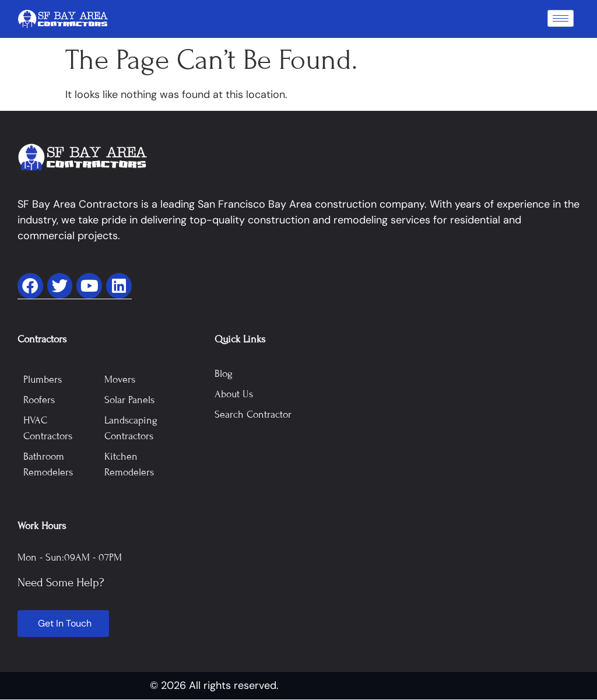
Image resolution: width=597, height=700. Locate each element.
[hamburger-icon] (561, 18)
